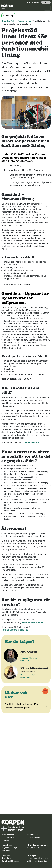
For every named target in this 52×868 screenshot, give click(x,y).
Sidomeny (8, 16)
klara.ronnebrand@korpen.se (15, 630)
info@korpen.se (34, 838)
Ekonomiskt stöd (24, 21)
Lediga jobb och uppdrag (37, 858)
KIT (29, 2)
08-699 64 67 (25, 677)
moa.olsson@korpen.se (32, 622)
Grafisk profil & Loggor (11, 861)
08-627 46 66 (25, 660)
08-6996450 (33, 835)
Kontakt (36, 2)
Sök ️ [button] (46, 2)
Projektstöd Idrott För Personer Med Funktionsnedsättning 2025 (26, 706)
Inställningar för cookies (37, 861)
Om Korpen (32, 855)
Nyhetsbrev (6, 858)
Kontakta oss (7, 855)
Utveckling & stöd (9, 21)
